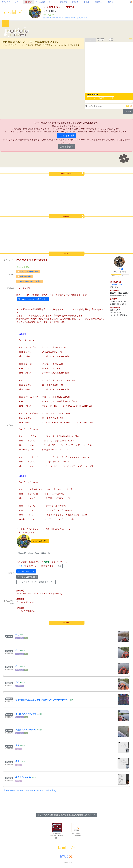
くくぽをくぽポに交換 (27, 577)
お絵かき (19, 749)
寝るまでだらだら (23, 777)
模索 (17, 745)
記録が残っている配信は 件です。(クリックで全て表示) (30, 790)
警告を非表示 (67, 147)
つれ (17, 682)
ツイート (128, 111)
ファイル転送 (40, 2)
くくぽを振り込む (40, 541)
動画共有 (75, 2)
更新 (59, 566)
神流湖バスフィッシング (26, 730)
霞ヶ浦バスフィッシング (26, 714)
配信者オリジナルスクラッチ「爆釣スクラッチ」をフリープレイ (65, 18)
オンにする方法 (67, 136)
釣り (17, 635)
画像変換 (98, 2)
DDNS (87, 2)
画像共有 (64, 2)
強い (46, 15)
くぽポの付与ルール (26, 571)
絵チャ (17, 2)
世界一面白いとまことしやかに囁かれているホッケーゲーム (41, 700)
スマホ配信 (20, 638)
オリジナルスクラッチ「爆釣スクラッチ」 (36, 582)
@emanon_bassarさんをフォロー (33, 299)
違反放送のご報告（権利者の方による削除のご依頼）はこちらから (67, 815)
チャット (52, 2)
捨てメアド (6, 2)
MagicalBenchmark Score (34, 553)
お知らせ (110, 2)
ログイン (21, 566)
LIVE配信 (29, 2)
